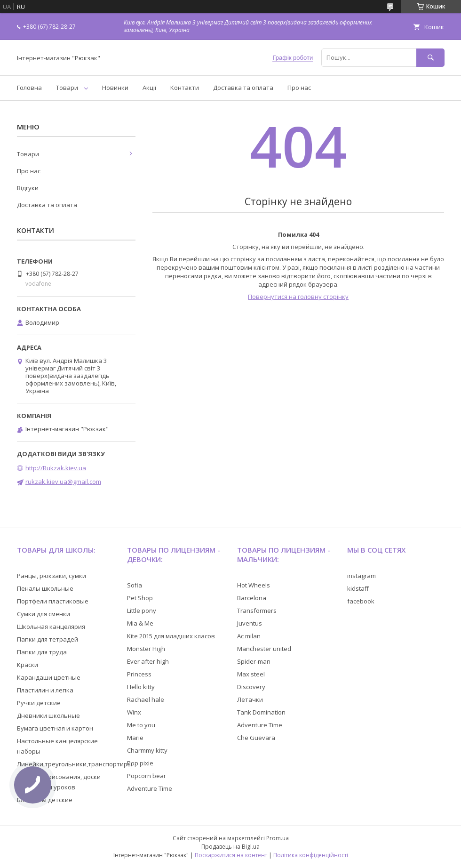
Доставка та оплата (243, 88)
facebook (361, 601)
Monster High (146, 649)
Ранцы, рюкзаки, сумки (52, 576)
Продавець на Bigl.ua (230, 847)
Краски (28, 665)
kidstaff (358, 588)
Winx (134, 712)
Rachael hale (146, 699)
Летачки (250, 699)
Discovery (251, 687)
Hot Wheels (254, 585)
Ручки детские (39, 703)
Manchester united (264, 649)
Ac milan (249, 636)
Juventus (250, 623)
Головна (29, 88)
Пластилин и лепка (45, 690)
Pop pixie (140, 763)
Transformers (257, 611)
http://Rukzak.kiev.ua (56, 468)
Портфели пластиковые (53, 601)
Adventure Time (150, 788)
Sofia (135, 585)
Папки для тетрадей (48, 639)
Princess (139, 674)
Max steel (251, 674)
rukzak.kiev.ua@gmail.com (63, 482)
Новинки (115, 88)
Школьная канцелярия (51, 627)
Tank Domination (261, 712)
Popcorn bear (147, 776)
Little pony (142, 611)
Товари (67, 88)
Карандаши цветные (49, 677)
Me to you (141, 725)
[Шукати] (430, 58)
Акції (149, 88)
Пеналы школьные (45, 588)
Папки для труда (42, 652)
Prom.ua (278, 838)
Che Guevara (256, 738)
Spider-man (254, 661)
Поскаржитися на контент (231, 855)
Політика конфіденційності (311, 855)
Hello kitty (141, 687)
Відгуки (28, 188)
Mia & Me (140, 623)
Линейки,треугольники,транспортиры (75, 764)
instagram (362, 576)
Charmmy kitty (147, 750)
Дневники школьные (48, 715)
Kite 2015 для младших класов (171, 636)
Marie (135, 738)
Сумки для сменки (44, 614)
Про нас (299, 88)
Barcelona (252, 598)
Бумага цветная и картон (55, 728)
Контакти (185, 88)
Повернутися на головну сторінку (298, 297)
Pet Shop (140, 598)
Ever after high (148, 661)
